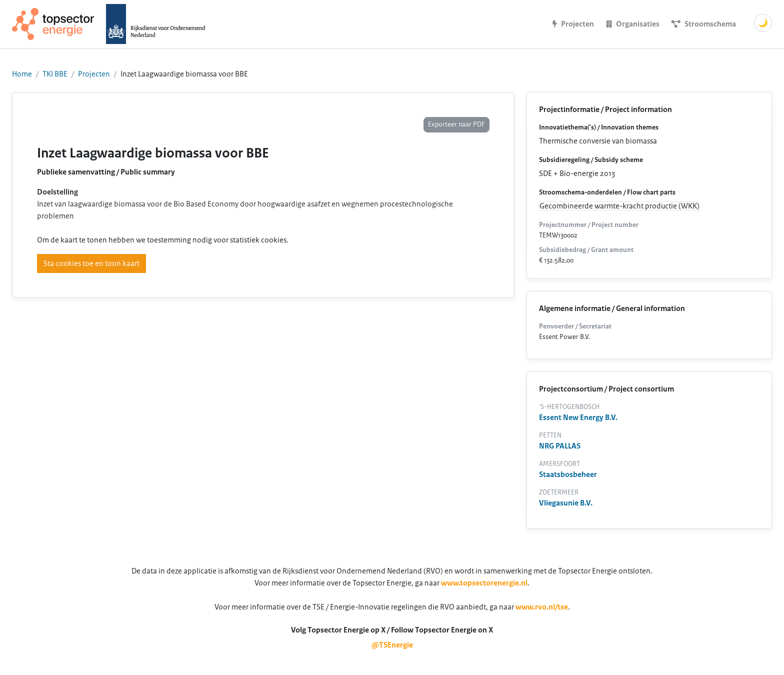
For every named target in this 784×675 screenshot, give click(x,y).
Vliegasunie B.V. (566, 503)
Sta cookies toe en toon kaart (91, 263)
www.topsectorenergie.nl (484, 583)
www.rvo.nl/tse (542, 607)
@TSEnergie (392, 645)
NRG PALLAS (560, 446)
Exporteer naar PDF (456, 124)
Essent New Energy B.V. (578, 417)
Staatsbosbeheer (568, 474)
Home (22, 74)
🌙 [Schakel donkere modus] (763, 23)
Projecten (94, 74)
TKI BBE (55, 74)
